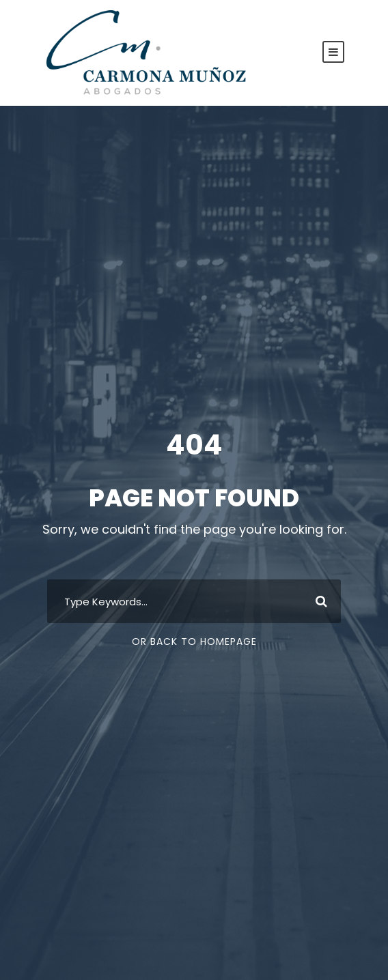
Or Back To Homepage (194, 642)
